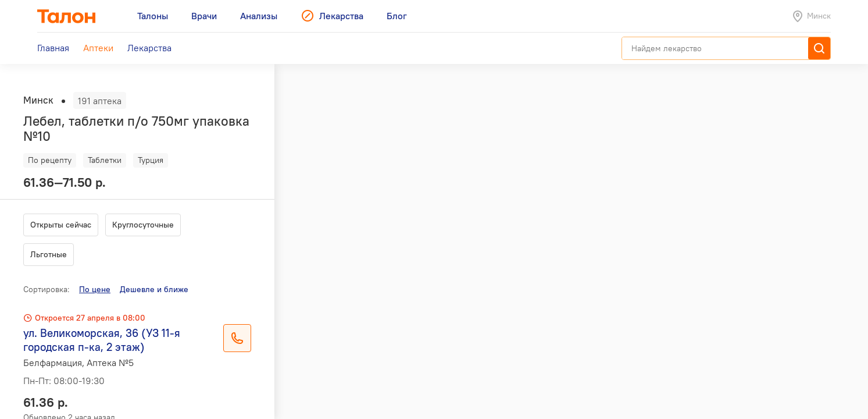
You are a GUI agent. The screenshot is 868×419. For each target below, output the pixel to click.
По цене (95, 289)
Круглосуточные (143, 225)
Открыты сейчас (61, 225)
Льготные (49, 254)
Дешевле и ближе (154, 289)
